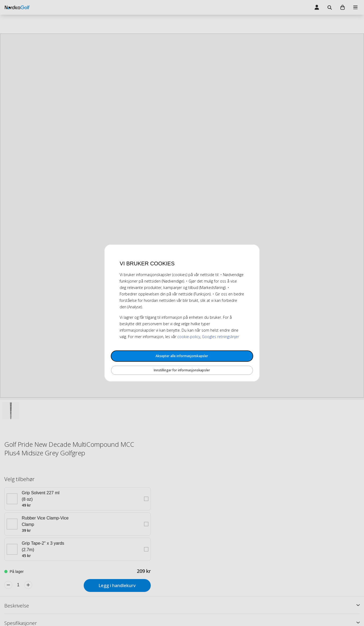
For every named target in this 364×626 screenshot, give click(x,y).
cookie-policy (189, 337)
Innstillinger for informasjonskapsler (182, 370)
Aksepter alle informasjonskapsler (182, 356)
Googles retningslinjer (220, 337)
